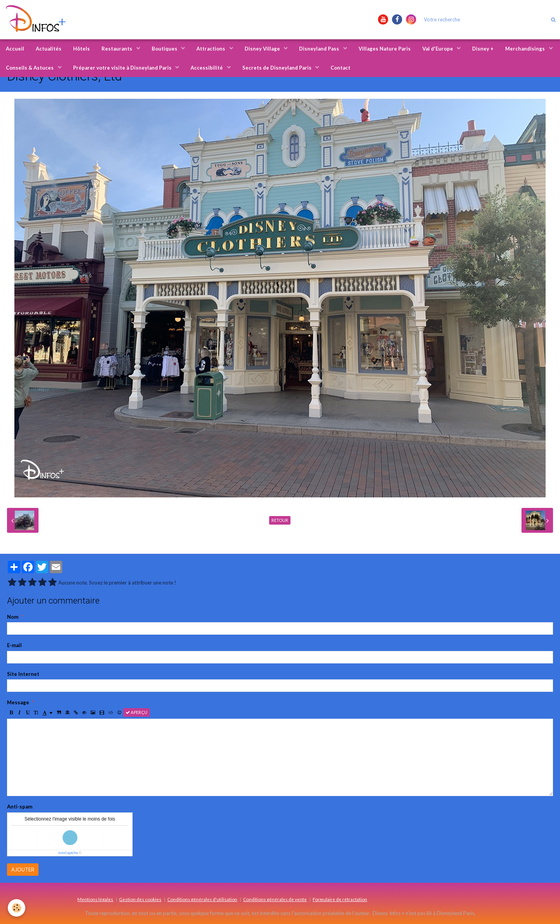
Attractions (211, 49)
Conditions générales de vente (275, 899)
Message (18, 702)
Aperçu (136, 712)
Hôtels (81, 49)
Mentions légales (95, 899)
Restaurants (117, 49)
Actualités (49, 49)
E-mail (14, 645)
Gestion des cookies (140, 899)
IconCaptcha (68, 853)
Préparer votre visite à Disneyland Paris (123, 68)
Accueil (15, 49)
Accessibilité (207, 68)
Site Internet (23, 674)
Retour (280, 520)
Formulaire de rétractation (340, 899)
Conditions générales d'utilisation (202, 899)
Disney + (483, 49)
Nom (13, 617)
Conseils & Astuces (30, 68)
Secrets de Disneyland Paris (277, 68)
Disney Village (263, 49)
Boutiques (165, 49)
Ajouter (23, 870)
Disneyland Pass (320, 49)
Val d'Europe (438, 49)
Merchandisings (526, 49)
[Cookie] (17, 908)
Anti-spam (20, 807)
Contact (340, 68)
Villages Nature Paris (385, 49)
